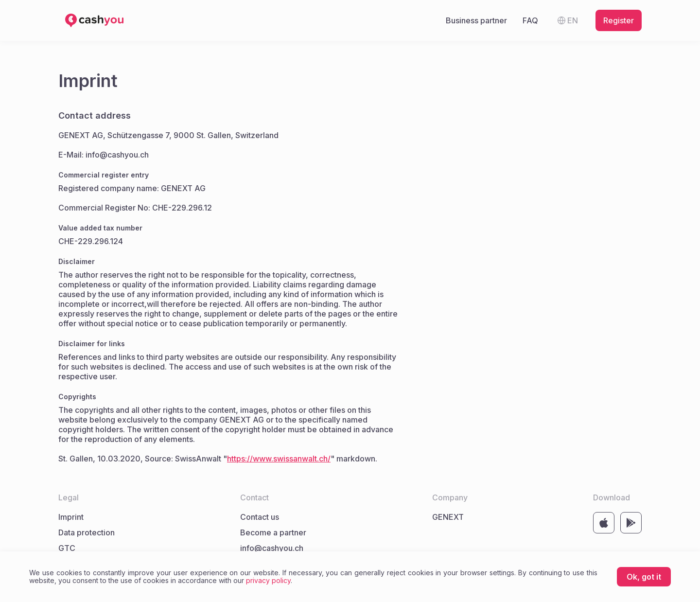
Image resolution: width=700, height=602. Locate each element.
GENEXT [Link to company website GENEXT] (448, 517)
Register (619, 20)
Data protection (87, 532)
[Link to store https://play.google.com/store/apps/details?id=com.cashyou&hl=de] (631, 523)
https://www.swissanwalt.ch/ (279, 459)
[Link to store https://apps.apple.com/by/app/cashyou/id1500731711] (604, 523)
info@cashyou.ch (272, 548)
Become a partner (273, 532)
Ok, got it (644, 577)
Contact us (260, 517)
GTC (67, 548)
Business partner (476, 20)
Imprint (71, 517)
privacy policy (268, 580)
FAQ (530, 20)
